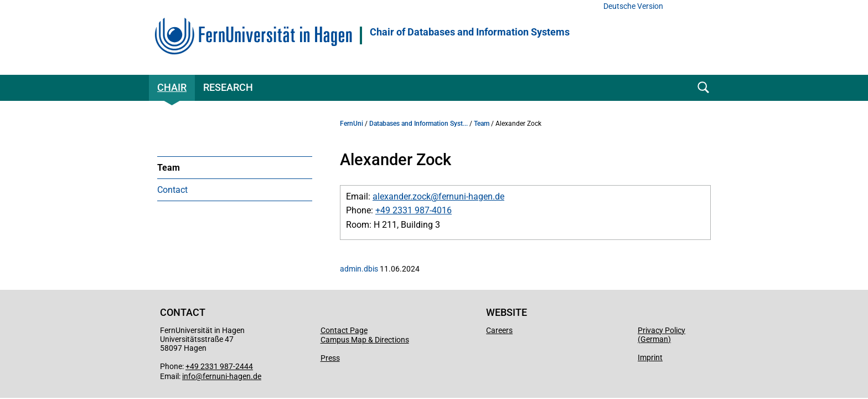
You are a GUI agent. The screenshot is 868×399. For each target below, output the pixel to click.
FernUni (352, 124)
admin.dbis (359, 269)
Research (228, 87)
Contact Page (344, 330)
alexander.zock (402, 196)
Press (330, 358)
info (189, 376)
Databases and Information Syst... (418, 124)
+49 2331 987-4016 (414, 210)
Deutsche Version (633, 6)
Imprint (650, 357)
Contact (172, 190)
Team (169, 168)
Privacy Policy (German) (662, 335)
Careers (499, 330)
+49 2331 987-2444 (219, 366)
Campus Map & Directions (365, 340)
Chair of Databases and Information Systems (470, 32)
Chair (172, 87)
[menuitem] (235, 167)
